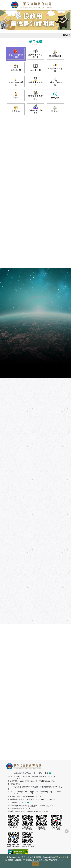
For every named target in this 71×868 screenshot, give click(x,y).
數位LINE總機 (66, 838)
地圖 (52, 773)
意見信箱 (31, 802)
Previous (7, 20)
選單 (67, 4)
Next (64, 20)
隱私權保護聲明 (62, 857)
